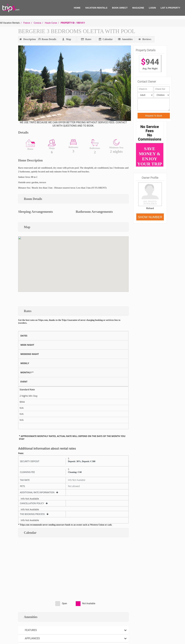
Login (152, 8)
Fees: (21, 453)
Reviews (145, 39)
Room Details (49, 39)
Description (28, 39)
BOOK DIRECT (120, 8)
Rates (86, 39)
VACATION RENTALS (96, 8)
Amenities (125, 39)
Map (67, 39)
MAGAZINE (138, 8)
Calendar (106, 39)
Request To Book (154, 116)
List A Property (170, 8)
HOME (77, 8)
